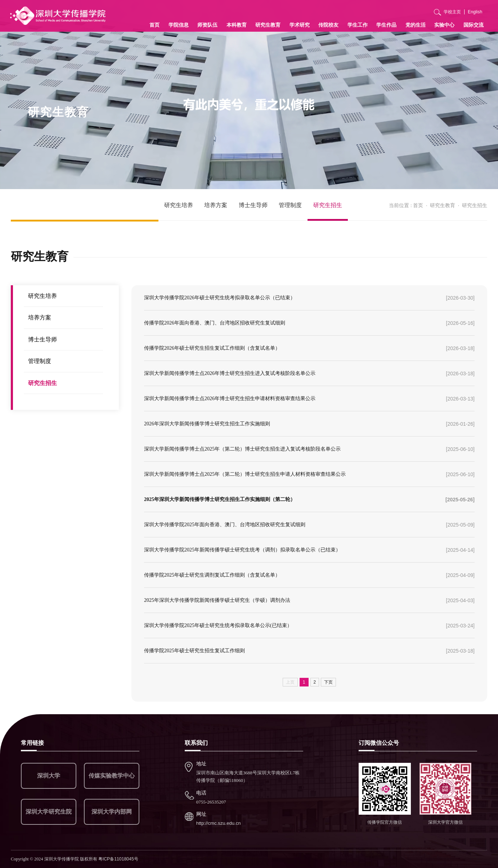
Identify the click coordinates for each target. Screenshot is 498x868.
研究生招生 (328, 205)
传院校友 (328, 25)
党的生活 (416, 25)
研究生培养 (179, 205)
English (475, 12)
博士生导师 (253, 205)
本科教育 (237, 25)
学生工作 (358, 25)
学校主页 (452, 12)
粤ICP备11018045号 (118, 859)
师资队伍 (207, 25)
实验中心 (444, 25)
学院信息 (179, 25)
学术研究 (300, 25)
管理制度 (290, 205)
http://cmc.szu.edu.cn (219, 823)
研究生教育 (268, 25)
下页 (328, 682)
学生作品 (386, 25)
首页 (154, 25)
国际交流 (474, 25)
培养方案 (216, 205)
